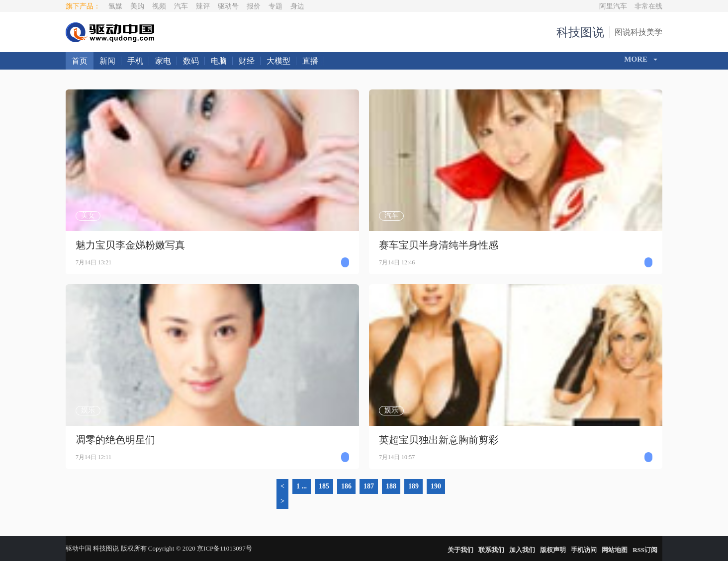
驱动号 (228, 6)
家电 (163, 61)
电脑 (219, 61)
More (636, 59)
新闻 (107, 61)
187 (369, 486)
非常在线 (648, 6)
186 (346, 486)
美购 (137, 6)
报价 (254, 6)
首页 (80, 61)
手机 (135, 61)
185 (324, 486)
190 (436, 486)
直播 (310, 61)
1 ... (302, 486)
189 (413, 486)
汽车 (181, 6)
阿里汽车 (613, 6)
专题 (275, 6)
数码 (191, 61)
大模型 (278, 61)
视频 (159, 6)
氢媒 (115, 6)
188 (391, 486)
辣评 (203, 6)
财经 (247, 61)
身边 (297, 6)
